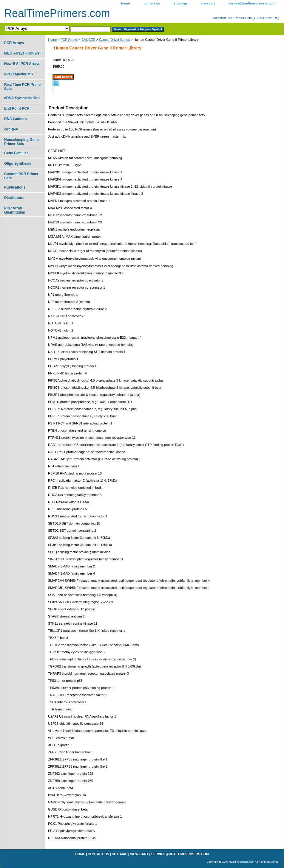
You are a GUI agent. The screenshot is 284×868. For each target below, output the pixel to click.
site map (180, 3)
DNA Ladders (16, 119)
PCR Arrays (69, 40)
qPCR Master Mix (19, 74)
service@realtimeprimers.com (252, 3)
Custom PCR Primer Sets (21, 176)
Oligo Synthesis (18, 164)
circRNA (11, 129)
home (125, 3)
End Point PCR (17, 108)
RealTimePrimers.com (57, 13)
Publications (15, 187)
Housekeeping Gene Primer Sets (21, 142)
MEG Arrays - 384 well (23, 53)
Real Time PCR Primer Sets (23, 87)
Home (52, 40)
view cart (208, 3)
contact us (152, 3)
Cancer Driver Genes (114, 40)
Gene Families (16, 153)
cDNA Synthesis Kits (22, 98)
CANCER (88, 40)
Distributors (14, 198)
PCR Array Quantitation (15, 210)
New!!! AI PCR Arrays (22, 64)
